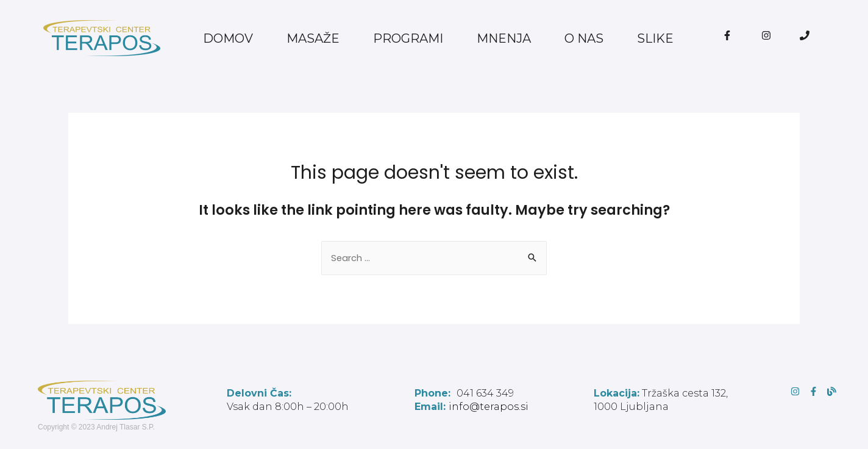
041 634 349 (464, 394)
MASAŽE (313, 38)
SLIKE (655, 38)
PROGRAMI (408, 38)
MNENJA (504, 38)
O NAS (584, 38)
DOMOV (228, 38)
